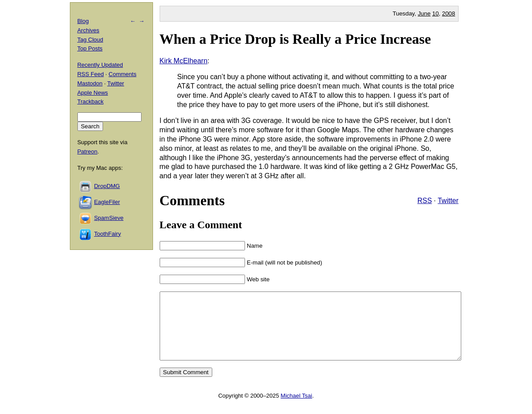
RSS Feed (91, 74)
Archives (88, 30)
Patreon (88, 151)
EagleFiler (107, 202)
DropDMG (107, 186)
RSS (425, 201)
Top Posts (90, 48)
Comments (123, 74)
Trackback (90, 102)
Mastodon (90, 83)
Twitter (448, 201)
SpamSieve (109, 218)
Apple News (93, 93)
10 (435, 13)
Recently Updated (100, 65)
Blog (83, 21)
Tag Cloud (90, 40)
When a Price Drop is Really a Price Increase (295, 39)
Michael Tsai (297, 409)
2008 (449, 13)
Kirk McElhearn (184, 61)
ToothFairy (108, 234)
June (424, 13)
